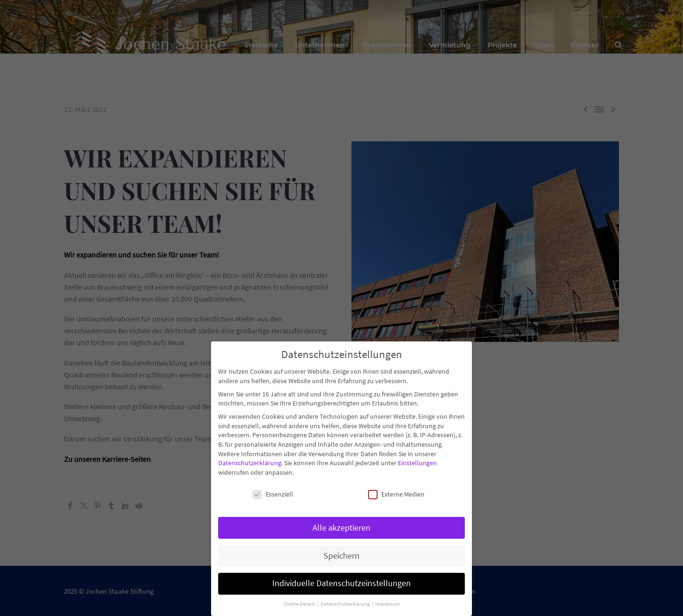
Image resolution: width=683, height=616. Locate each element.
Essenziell (273, 492)
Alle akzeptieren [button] (341, 525)
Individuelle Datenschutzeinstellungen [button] (341, 581)
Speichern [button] (341, 553)
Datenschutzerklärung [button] (346, 602)
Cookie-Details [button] (300, 602)
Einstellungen (417, 461)
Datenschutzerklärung (250, 461)
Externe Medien (396, 492)
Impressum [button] (388, 602)
